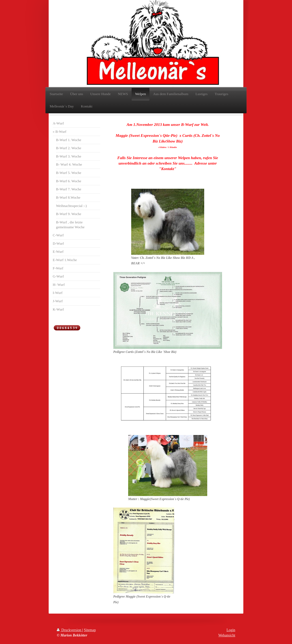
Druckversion (69, 630)
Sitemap (90, 630)
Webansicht (227, 635)
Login (231, 630)
